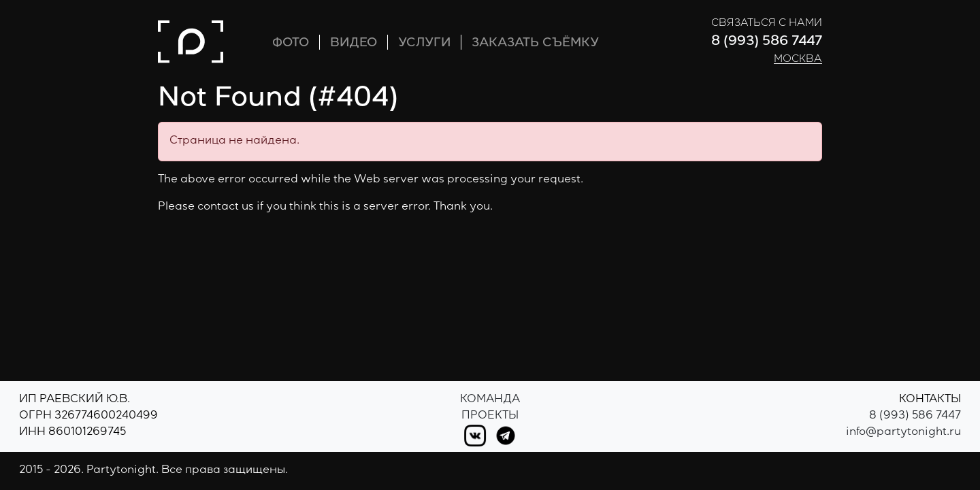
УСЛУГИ (424, 44)
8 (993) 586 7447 (767, 42)
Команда (490, 400)
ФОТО (291, 44)
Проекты (490, 416)
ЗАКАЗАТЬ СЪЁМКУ (535, 44)
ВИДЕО (354, 44)
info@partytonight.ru (903, 433)
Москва (798, 60)
